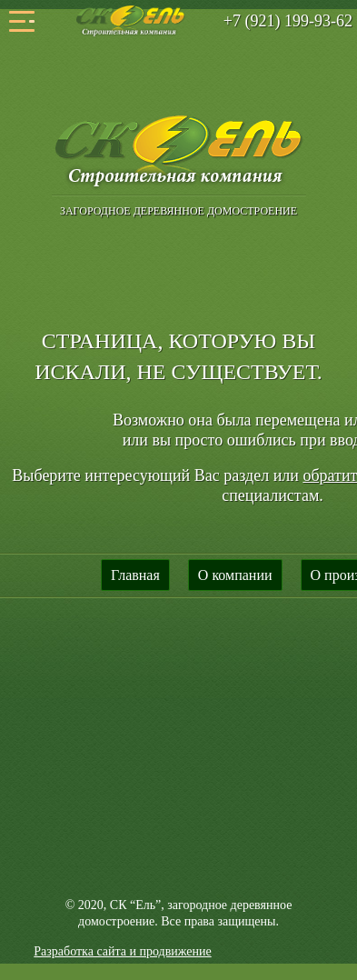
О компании (235, 575)
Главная (135, 575)
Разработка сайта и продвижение (122, 951)
